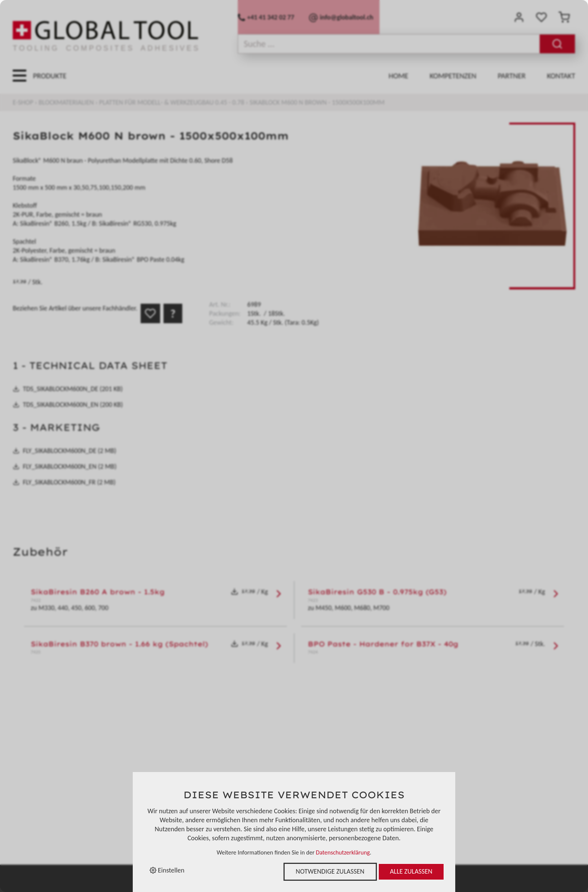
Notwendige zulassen (330, 871)
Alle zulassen (411, 871)
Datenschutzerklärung (343, 852)
